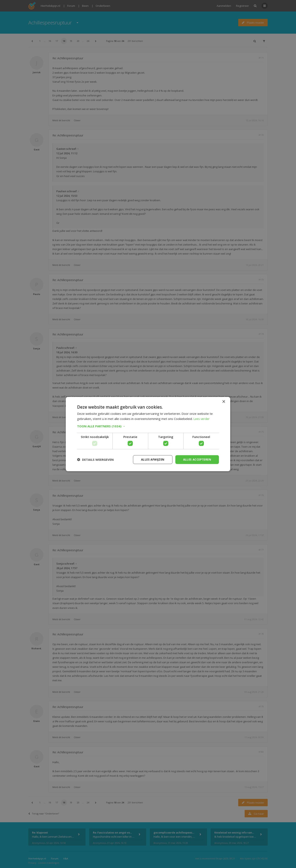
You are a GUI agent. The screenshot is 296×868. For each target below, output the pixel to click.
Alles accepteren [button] (196, 459)
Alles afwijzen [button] (151, 459)
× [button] (224, 401)
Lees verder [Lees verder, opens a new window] (202, 419)
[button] (148, 426)
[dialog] (148, 434)
